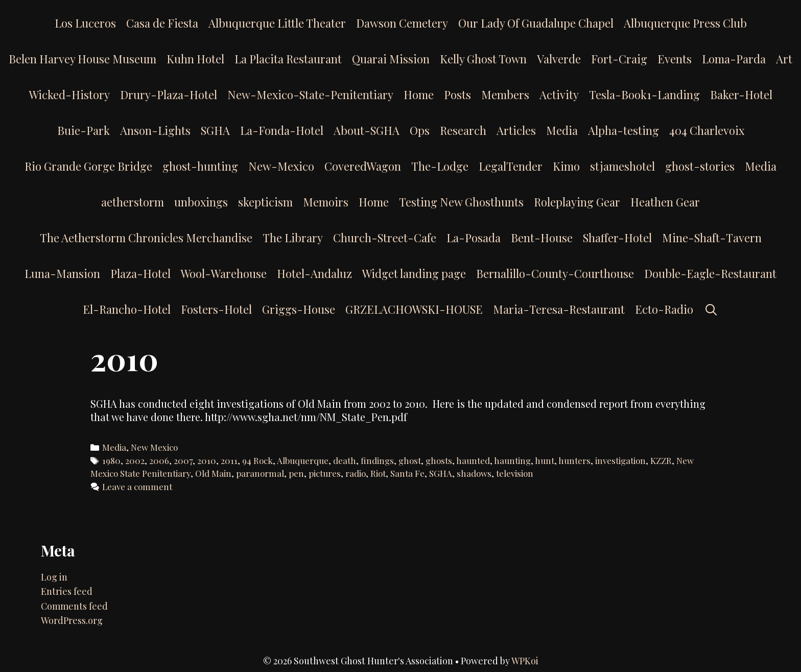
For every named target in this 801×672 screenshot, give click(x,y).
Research (463, 130)
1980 (111, 460)
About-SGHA (367, 130)
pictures (325, 473)
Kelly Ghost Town (483, 59)
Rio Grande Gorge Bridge (88, 166)
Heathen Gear (665, 202)
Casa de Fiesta (162, 23)
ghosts (439, 460)
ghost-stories (700, 166)
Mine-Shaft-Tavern (712, 238)
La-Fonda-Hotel (282, 130)
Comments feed (74, 606)
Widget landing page (414, 273)
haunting (512, 460)
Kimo (566, 166)
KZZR (661, 460)
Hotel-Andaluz (314, 273)
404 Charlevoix (707, 130)
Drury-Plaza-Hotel (169, 95)
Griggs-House (299, 309)
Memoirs (326, 202)
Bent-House (542, 238)
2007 (183, 460)
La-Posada (474, 238)
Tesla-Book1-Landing (644, 95)
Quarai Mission (391, 59)
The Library (293, 238)
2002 (135, 460)
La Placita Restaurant (288, 59)
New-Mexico (281, 166)
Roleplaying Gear (577, 202)
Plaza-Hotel (140, 273)
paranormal (260, 473)
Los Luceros (85, 23)
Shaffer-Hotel (617, 238)
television (515, 473)
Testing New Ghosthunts (461, 202)
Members (505, 95)
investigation (620, 460)
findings (377, 460)
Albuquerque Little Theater (277, 23)
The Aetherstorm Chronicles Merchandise (146, 238)
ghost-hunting (200, 166)
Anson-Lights (155, 130)
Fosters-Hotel (216, 309)
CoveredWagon (363, 166)
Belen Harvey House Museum (83, 59)
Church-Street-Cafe (385, 238)
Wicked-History (69, 95)
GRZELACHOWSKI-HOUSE (414, 309)
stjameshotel (622, 166)
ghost (410, 460)
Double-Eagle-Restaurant (710, 273)
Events (675, 59)
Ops (420, 130)
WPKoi (525, 661)
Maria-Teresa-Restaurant (559, 309)
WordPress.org (72, 620)
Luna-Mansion (62, 273)
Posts (457, 95)
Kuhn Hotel (195, 59)
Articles (516, 130)
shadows (474, 473)
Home (419, 95)
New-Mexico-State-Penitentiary (310, 95)
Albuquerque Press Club (685, 23)
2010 (207, 460)
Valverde (559, 59)
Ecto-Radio (664, 309)
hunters (574, 460)
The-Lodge (440, 166)
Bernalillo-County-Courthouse (555, 273)
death (345, 460)
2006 (159, 460)
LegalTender (511, 166)
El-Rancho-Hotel (127, 309)
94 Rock (257, 460)
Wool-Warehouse (224, 273)
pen (296, 473)
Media (562, 130)
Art (784, 59)
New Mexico (154, 447)
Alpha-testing (623, 130)
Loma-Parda (734, 59)
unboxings (201, 202)
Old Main (213, 473)
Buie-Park (84, 130)
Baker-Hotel (741, 95)
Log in (54, 577)
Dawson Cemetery (402, 23)
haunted (473, 460)
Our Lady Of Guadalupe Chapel (536, 23)
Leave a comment (137, 486)
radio (356, 473)
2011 (229, 460)
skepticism (265, 202)
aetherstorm (133, 202)
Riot (378, 473)
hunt (545, 460)
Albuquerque (303, 460)
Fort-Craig (619, 59)
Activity (559, 95)
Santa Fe (407, 473)
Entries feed (67, 591)
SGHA (215, 130)
